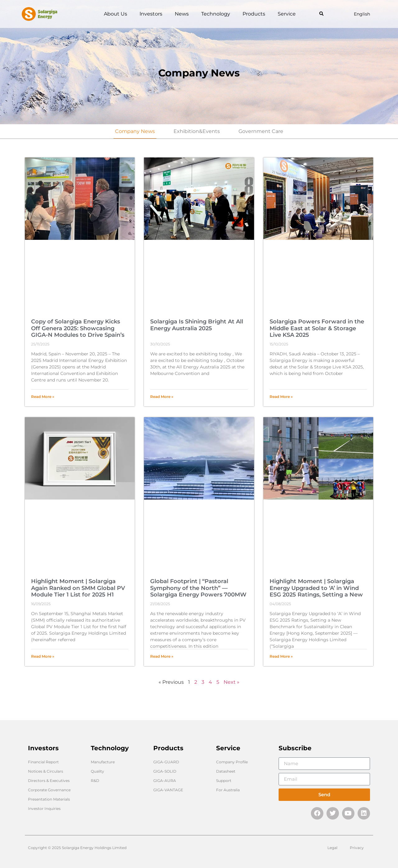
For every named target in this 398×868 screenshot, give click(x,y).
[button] (321, 14)
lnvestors (151, 14)
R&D (95, 781)
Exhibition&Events (197, 131)
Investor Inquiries (44, 809)
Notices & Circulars (46, 771)
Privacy (357, 848)
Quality (97, 771)
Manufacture (103, 762)
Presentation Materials (49, 799)
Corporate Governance (49, 790)
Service (287, 14)
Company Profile (232, 762)
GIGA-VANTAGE (168, 790)
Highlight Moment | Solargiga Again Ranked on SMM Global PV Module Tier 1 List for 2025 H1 (78, 588)
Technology (216, 14)
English (362, 14)
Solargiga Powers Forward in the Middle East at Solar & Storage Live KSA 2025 (317, 328)
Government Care (261, 131)
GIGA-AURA (165, 781)
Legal (332, 848)
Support (224, 781)
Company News (135, 131)
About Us (116, 14)
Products (254, 14)
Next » (231, 682)
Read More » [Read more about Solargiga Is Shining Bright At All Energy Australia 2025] (162, 397)
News (182, 14)
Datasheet (226, 771)
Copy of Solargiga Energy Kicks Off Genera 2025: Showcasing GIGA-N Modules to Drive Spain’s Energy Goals (78, 332)
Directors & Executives (49, 781)
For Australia (228, 790)
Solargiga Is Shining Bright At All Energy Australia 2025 (197, 325)
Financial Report (43, 762)
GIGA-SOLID (165, 771)
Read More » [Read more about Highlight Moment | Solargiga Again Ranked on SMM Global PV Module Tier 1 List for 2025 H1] (43, 656)
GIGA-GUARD (166, 762)
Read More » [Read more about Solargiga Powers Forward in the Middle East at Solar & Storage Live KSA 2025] (281, 397)
